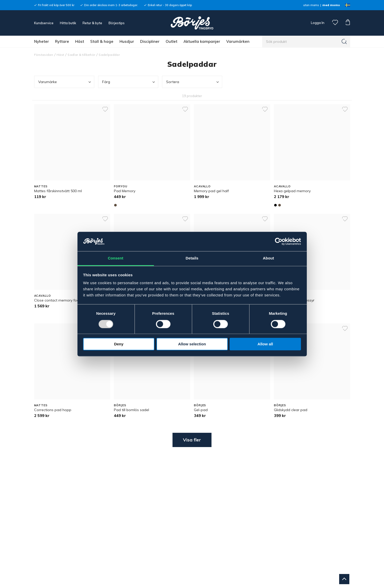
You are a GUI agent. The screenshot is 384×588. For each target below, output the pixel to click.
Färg (129, 82)
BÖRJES (120, 405)
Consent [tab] (116, 258)
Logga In (317, 23)
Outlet (171, 41)
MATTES (41, 186)
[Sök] (344, 42)
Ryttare (62, 41)
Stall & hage (102, 41)
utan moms (311, 5)
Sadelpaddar (109, 55)
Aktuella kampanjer (202, 41)
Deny (119, 344)
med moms (331, 5)
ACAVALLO (202, 186)
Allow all (265, 344)
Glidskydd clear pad (291, 410)
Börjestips (117, 23)
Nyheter (42, 41)
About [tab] (269, 258)
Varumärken (238, 41)
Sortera (193, 82)
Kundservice (44, 23)
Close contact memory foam (58, 300)
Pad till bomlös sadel (131, 410)
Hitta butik (68, 23)
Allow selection (192, 344)
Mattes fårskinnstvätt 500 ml (58, 191)
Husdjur (127, 41)
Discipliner (150, 41)
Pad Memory (125, 191)
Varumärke (65, 82)
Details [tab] (192, 258)
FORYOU (121, 186)
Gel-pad (201, 410)
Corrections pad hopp (53, 410)
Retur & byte (92, 23)
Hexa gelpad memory (292, 191)
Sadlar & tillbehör (81, 55)
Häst (80, 41)
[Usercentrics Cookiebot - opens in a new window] (279, 241)
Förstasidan (44, 55)
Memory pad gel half (211, 191)
